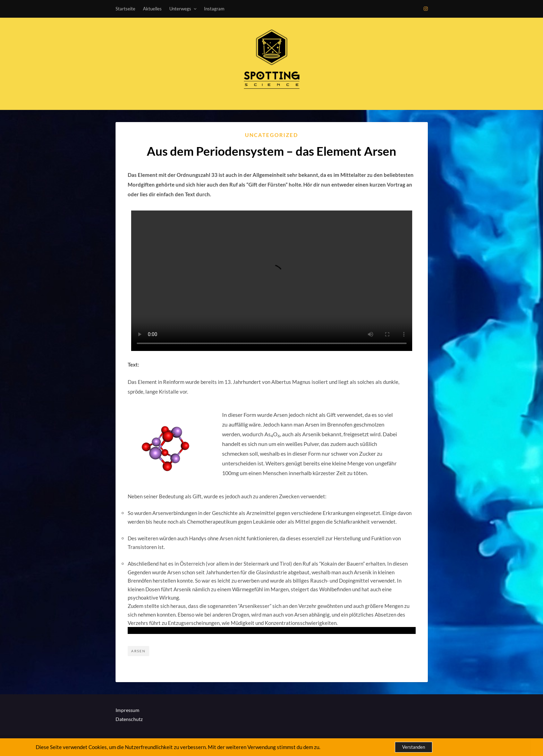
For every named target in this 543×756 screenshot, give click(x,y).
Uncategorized (271, 135)
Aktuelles (152, 9)
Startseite (125, 9)
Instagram (214, 9)
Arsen (138, 651)
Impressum (128, 710)
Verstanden (414, 747)
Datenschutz (129, 719)
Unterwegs (180, 9)
